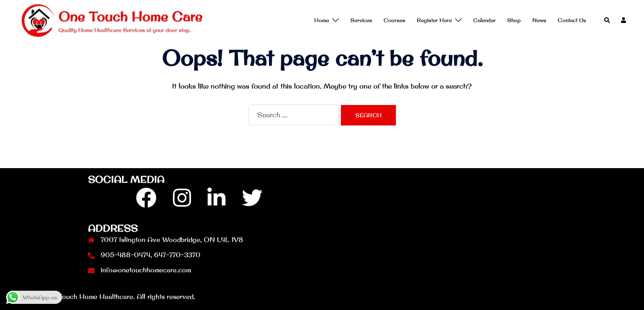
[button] (607, 21)
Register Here (434, 20)
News (539, 20)
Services (361, 20)
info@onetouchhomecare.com (146, 270)
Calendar (484, 20)
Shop (514, 20)
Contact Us (572, 20)
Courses (394, 20)
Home (322, 20)
